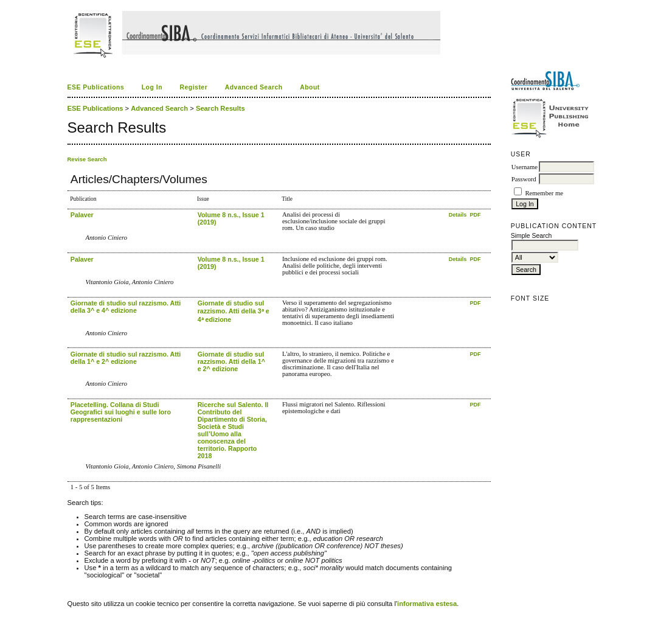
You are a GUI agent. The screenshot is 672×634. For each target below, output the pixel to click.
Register (193, 87)
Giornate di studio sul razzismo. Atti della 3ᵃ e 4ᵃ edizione (234, 311)
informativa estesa (427, 604)
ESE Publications (96, 87)
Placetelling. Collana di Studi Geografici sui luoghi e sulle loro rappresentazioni (121, 412)
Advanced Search (254, 87)
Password (524, 179)
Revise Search (87, 159)
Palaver (82, 215)
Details (459, 215)
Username (525, 167)
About (310, 87)
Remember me (544, 193)
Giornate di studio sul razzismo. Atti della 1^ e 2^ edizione (126, 358)
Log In (152, 87)
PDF (476, 215)
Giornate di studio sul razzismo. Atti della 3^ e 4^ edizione (126, 307)
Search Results (220, 108)
